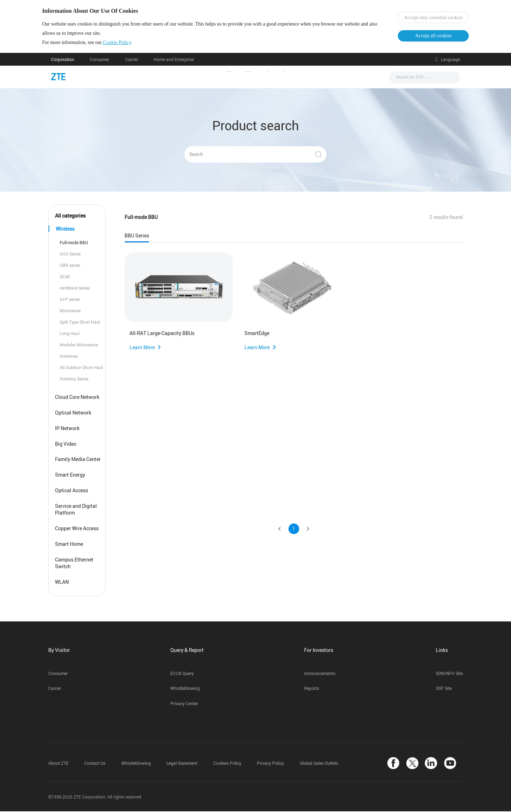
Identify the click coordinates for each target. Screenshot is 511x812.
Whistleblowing (185, 689)
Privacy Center (184, 705)
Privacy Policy (270, 764)
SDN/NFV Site (449, 674)
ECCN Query (182, 674)
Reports (312, 689)
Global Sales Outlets (319, 764)
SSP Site (444, 689)
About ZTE (58, 764)
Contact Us (95, 764)
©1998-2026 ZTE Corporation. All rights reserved (95, 798)
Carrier (132, 60)
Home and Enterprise (174, 60)
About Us (331, 78)
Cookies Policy (227, 764)
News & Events (186, 78)
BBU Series (137, 237)
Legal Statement (182, 764)
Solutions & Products (245, 78)
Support (296, 78)
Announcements (320, 674)
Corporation (63, 60)
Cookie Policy (125, 43)
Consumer (100, 60)
